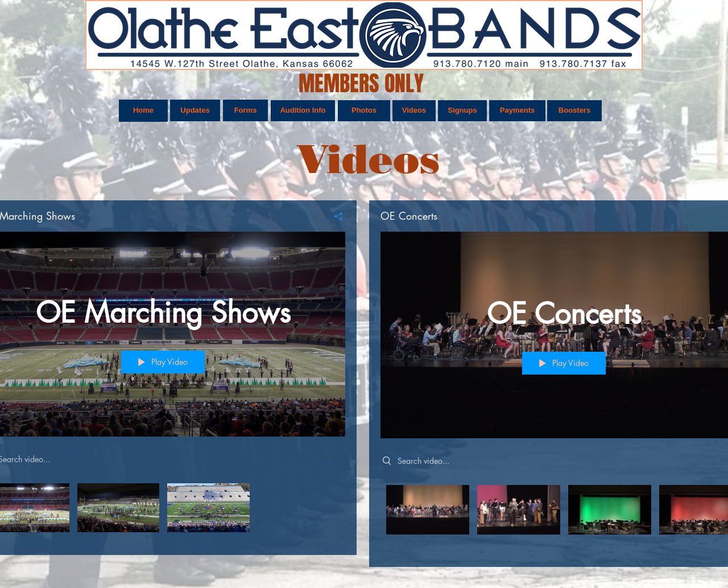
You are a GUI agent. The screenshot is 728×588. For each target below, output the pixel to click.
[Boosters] (574, 111)
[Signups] (462, 111)
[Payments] (517, 111)
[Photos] (364, 111)
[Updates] (195, 110)
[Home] (143, 111)
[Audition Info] (303, 111)
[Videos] (414, 111)
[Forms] (245, 110)
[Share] (334, 216)
